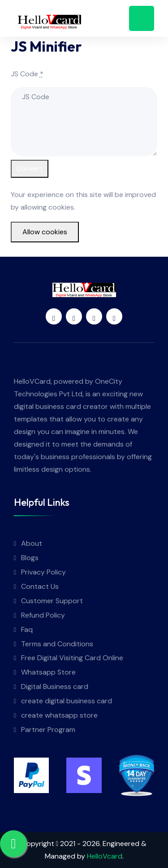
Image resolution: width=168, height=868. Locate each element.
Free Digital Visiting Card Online (72, 658)
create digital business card (67, 701)
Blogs (30, 558)
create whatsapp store (59, 715)
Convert (30, 169)
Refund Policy (43, 615)
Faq (27, 629)
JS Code (27, 74)
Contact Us (40, 586)
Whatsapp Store (48, 672)
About (32, 543)
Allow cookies (45, 232)
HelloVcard (105, 856)
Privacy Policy (43, 572)
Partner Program (48, 730)
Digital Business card (55, 686)
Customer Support (52, 601)
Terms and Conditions (57, 644)
